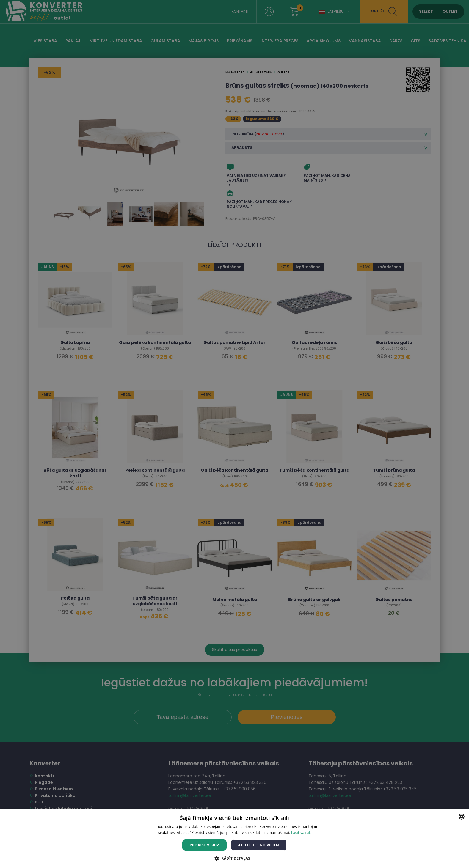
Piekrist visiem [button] (204, 845)
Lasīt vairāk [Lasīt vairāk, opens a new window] (301, 832)
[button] (234, 858)
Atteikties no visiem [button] (259, 845)
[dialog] (234, 434)
